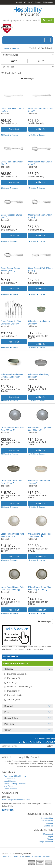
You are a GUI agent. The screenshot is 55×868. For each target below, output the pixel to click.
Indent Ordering (10, 781)
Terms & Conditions (10, 856)
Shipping (49, 823)
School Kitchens (10, 789)
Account (50, 2)
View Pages (28, 79)
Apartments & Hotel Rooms (15, 776)
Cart (19, 2)
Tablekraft (15, 48)
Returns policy (47, 821)
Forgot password (46, 842)
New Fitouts (9, 786)
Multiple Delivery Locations (15, 784)
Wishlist (28, 2)
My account (48, 834)
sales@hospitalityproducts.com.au (16, 799)
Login (50, 837)
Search (48, 20)
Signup (50, 839)
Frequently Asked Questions (39, 856)
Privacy (23, 856)
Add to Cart (14, 129)
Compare (40, 2)
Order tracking (47, 818)
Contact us (48, 826)
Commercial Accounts (13, 778)
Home (7, 48)
